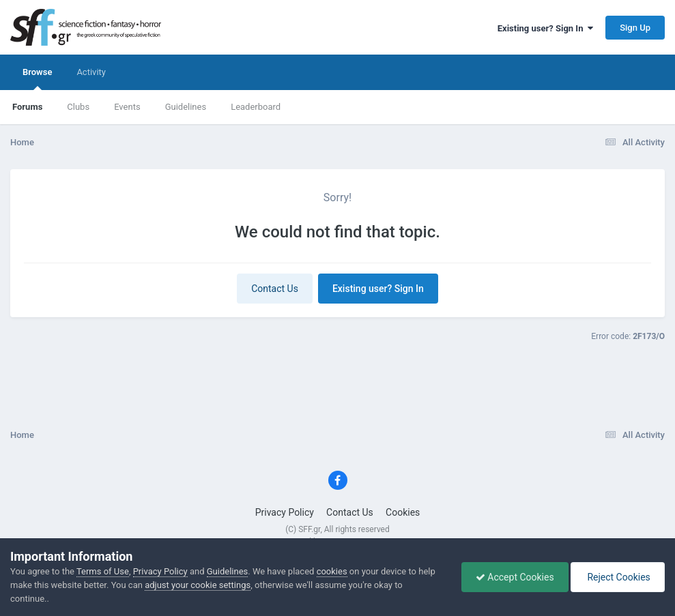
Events (127, 107)
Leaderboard (256, 107)
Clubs (78, 107)
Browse (37, 78)
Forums (27, 107)
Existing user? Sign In (545, 28)
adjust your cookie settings (198, 585)
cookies (332, 571)
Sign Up (635, 28)
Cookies (403, 512)
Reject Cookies (618, 577)
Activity (91, 72)
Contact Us (275, 289)
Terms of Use (103, 571)
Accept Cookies (515, 577)
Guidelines (186, 107)
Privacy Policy (285, 512)
